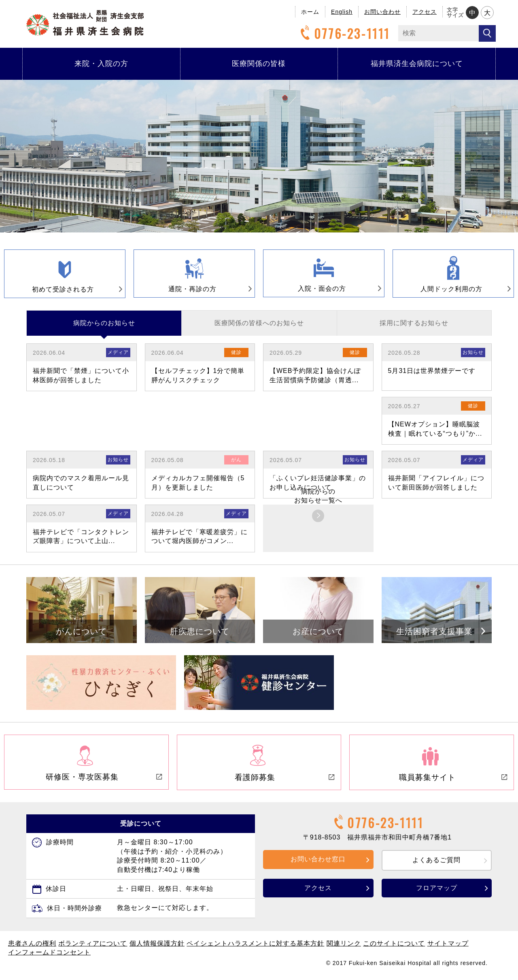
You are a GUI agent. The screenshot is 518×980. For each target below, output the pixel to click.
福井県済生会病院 (85, 23)
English (342, 12)
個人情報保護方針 (157, 947)
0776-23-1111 (344, 33)
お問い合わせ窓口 (318, 862)
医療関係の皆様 (259, 64)
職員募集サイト (453, 781)
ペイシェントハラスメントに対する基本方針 (255, 947)
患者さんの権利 (32, 947)
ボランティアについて (93, 947)
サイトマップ (448, 947)
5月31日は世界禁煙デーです (432, 376)
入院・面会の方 (335, 290)
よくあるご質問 (436, 863)
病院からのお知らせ (104, 328)
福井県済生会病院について (417, 64)
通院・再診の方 (205, 290)
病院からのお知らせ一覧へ (318, 501)
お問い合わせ (382, 12)
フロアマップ (437, 891)
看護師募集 (284, 781)
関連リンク (344, 947)
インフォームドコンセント (49, 955)
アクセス (425, 12)
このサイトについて (394, 947)
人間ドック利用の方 (460, 290)
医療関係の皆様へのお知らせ (259, 328)
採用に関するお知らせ (414, 328)
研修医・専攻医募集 (104, 781)
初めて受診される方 (72, 291)
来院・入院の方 (101, 64)
